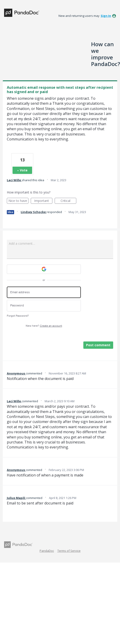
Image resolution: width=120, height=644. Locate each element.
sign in (106, 16)
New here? (44, 326)
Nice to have (19, 201)
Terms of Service (69, 551)
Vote (24, 170)
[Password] (44, 306)
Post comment (98, 345)
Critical (68, 201)
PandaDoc (47, 551)
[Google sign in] (44, 269)
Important (43, 201)
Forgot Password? (18, 316)
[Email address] (44, 292)
